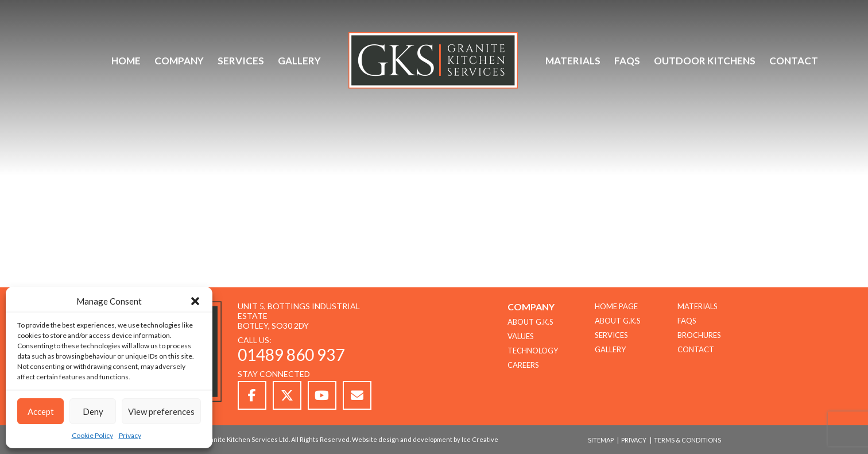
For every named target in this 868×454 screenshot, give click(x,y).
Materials (573, 61)
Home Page (616, 306)
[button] (195, 301)
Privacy (130, 435)
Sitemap (601, 440)
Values (521, 336)
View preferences (161, 411)
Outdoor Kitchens (705, 61)
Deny (93, 411)
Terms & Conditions (687, 440)
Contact (794, 61)
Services (241, 61)
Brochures (699, 335)
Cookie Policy (92, 435)
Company (179, 61)
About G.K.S (618, 321)
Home (126, 61)
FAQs (627, 61)
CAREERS (523, 365)
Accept (41, 411)
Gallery (299, 61)
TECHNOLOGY (533, 351)
